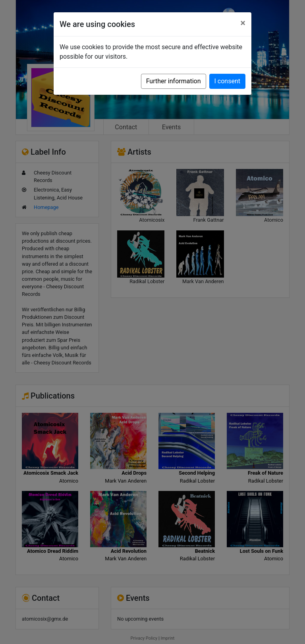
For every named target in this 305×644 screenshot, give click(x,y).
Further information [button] (174, 81)
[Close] (243, 23)
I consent (227, 81)
